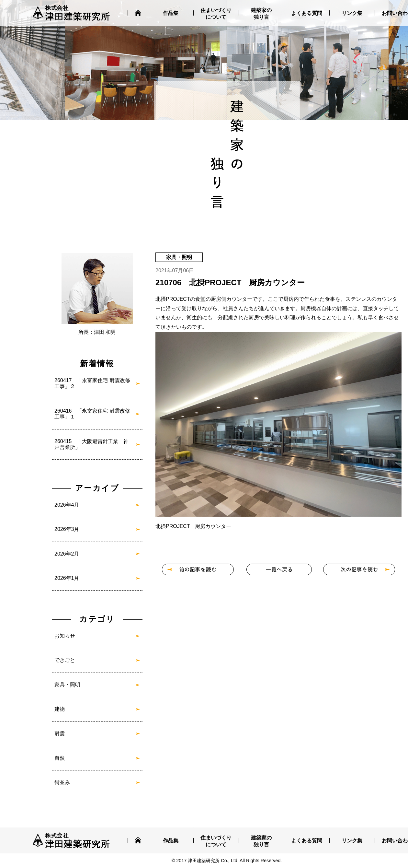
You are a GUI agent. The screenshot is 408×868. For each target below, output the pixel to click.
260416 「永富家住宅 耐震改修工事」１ (92, 414)
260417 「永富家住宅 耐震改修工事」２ (92, 383)
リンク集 (352, 13)
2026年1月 (67, 578)
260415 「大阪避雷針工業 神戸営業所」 (91, 444)
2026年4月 (67, 505)
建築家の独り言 (261, 14)
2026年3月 (67, 529)
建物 (60, 709)
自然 (60, 758)
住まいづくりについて (216, 14)
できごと (65, 660)
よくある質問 (307, 13)
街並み (62, 782)
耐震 (60, 734)
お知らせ (65, 636)
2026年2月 (67, 554)
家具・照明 (67, 685)
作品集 (171, 13)
